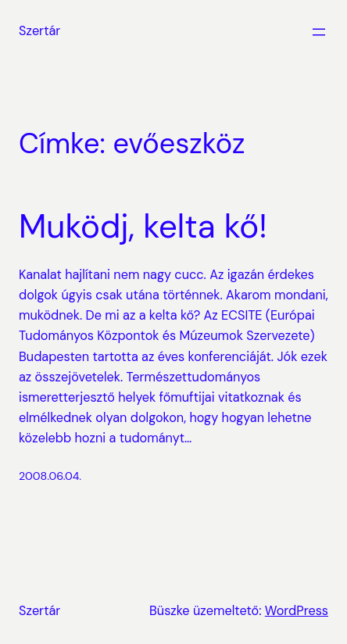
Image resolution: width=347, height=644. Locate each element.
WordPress (297, 611)
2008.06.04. (50, 476)
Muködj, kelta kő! (143, 227)
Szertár (39, 31)
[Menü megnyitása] (319, 32)
